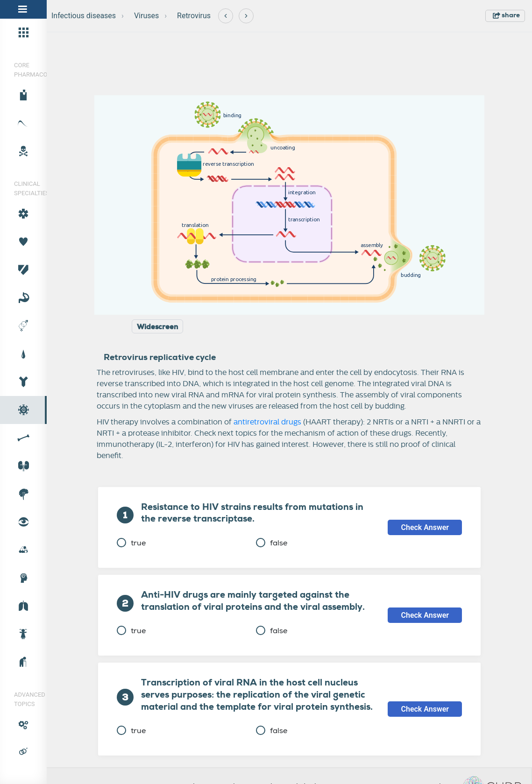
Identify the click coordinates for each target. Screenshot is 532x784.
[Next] (246, 16)
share (506, 15)
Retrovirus (194, 16)
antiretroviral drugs (267, 422)
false (272, 543)
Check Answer (425, 527)
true (131, 543)
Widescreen (157, 327)
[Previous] (226, 16)
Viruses (146, 16)
